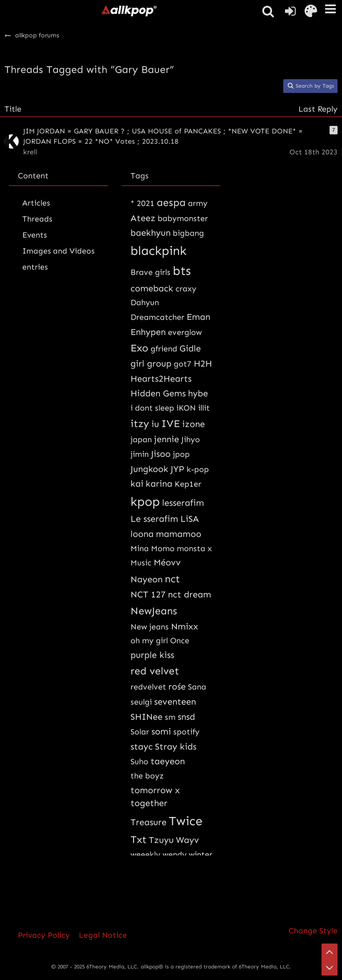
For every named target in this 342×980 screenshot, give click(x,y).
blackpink (159, 251)
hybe (198, 393)
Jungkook (149, 469)
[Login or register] (290, 11)
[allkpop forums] (129, 11)
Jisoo (161, 454)
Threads (37, 219)
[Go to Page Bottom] (330, 968)
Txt (138, 839)
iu (155, 424)
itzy (140, 423)
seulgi (141, 702)
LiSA (190, 519)
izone (193, 424)
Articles (36, 203)
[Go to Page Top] (330, 952)
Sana (197, 687)
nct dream (189, 594)
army (198, 203)
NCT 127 (148, 594)
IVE (171, 423)
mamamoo (179, 534)
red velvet (155, 671)
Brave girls (151, 272)
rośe (177, 686)
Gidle (190, 348)
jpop (181, 454)
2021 (146, 203)
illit (204, 408)
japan (141, 440)
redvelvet (148, 687)
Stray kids (176, 746)
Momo (163, 548)
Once (180, 641)
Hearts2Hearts (161, 379)
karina (159, 484)
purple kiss (152, 655)
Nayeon (147, 579)
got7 (183, 364)
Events (35, 235)
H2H (203, 363)
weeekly (145, 855)
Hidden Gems (158, 393)
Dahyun (145, 302)
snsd (186, 717)
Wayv (187, 840)
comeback (152, 288)
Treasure (149, 822)
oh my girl (149, 641)
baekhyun (151, 233)
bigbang (188, 233)
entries (35, 267)
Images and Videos (58, 251)
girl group (151, 363)
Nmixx (185, 626)
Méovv (167, 562)
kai (137, 484)
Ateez (143, 218)
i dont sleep (152, 408)
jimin (140, 454)
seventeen (175, 702)
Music (141, 563)
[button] (330, 9)
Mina (140, 548)
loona (142, 534)
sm (170, 717)
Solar (140, 732)
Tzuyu (161, 840)
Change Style (313, 931)
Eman (198, 317)
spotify (186, 732)
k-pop (198, 469)
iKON (186, 408)
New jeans (150, 627)
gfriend (164, 349)
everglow (185, 332)
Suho (139, 762)
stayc (142, 746)
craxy (186, 289)
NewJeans (154, 611)
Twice (186, 821)
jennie (167, 439)
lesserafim (183, 503)
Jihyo (191, 440)
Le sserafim (154, 519)
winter (201, 855)
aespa (171, 202)
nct (172, 579)
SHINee (147, 717)
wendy (175, 855)
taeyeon (168, 761)
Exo (139, 348)
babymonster (183, 218)
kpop (145, 502)
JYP (177, 469)
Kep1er (188, 484)
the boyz (147, 776)
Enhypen (148, 332)
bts (182, 271)
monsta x (194, 548)
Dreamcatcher (157, 317)
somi (161, 731)
